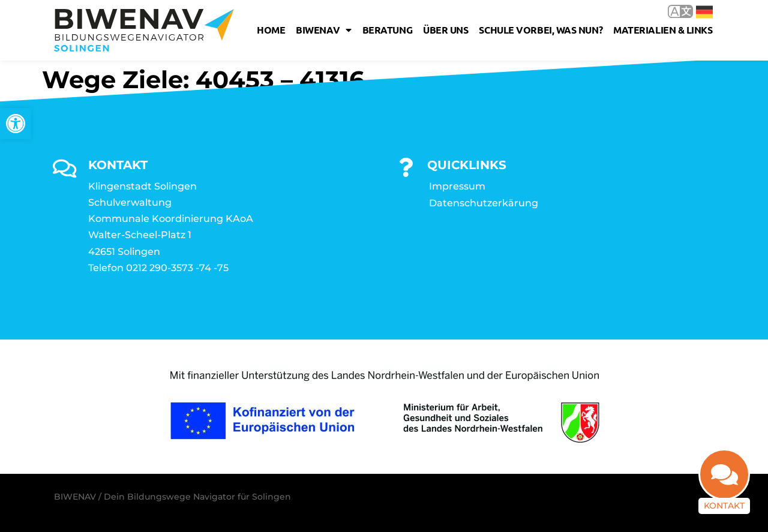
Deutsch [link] (704, 12)
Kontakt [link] (724, 505)
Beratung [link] (387, 30)
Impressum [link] (457, 186)
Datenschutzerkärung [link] (484, 203)
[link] (16, 124)
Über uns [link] (445, 30)
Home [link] (271, 30)
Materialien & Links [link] (663, 30)
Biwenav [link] (323, 30)
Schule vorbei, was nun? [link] (541, 30)
